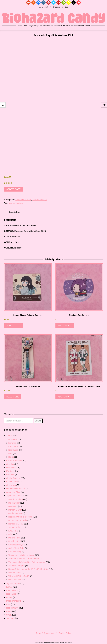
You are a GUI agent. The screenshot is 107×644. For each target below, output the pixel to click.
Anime (9, 433)
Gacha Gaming (13, 476)
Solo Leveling (15, 549)
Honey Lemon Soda (18, 518)
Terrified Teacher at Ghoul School (24, 556)
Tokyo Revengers (16, 563)
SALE (9, 613)
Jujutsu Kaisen (15, 525)
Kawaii (9, 585)
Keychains (13, 444)
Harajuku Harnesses (16, 486)
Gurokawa (11, 483)
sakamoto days (16, 201)
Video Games (15, 570)
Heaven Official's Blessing (20, 515)
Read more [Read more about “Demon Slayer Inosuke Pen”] (13, 395)
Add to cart (13, 187)
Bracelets (13, 437)
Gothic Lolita (12, 479)
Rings (11, 455)
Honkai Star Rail (16, 521)
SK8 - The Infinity (16, 546)
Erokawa (10, 472)
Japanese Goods (23, 197)
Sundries (10, 616)
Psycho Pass (14, 535)
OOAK (9, 595)
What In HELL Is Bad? (19, 574)
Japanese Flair (13, 490)
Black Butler (14, 501)
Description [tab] (14, 210)
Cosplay (10, 462)
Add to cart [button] (13, 324)
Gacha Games (15, 511)
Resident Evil (14, 539)
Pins (10, 451)
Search (38, 418)
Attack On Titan (16, 497)
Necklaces (13, 448)
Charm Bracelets (14, 458)
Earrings (12, 441)
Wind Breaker (15, 577)
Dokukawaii (12, 465)
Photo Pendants (14, 599)
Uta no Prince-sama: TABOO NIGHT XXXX (28, 567)
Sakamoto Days (40, 197)
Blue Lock (13, 504)
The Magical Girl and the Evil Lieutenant (27, 560)
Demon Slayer (15, 508)
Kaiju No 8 (13, 528)
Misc (11, 532)
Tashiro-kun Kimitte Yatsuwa (21, 553)
